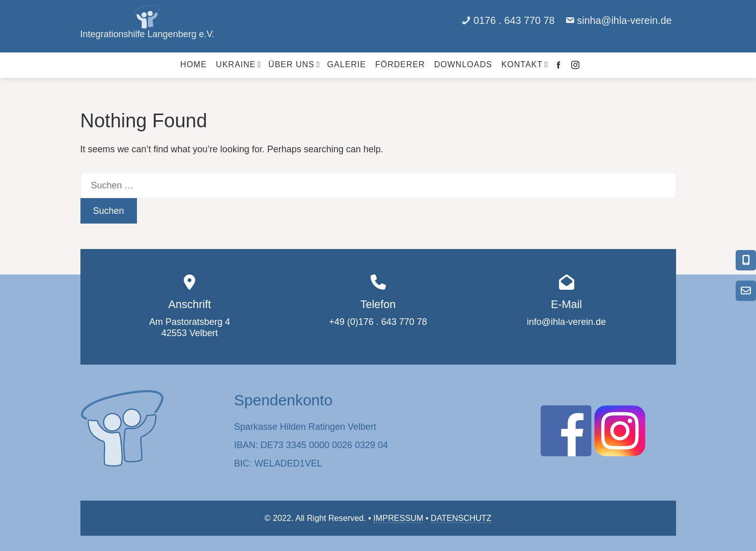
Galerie (347, 64)
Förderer (400, 64)
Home (193, 64)
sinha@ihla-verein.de (624, 20)
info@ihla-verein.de (566, 322)
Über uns (294, 64)
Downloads (463, 64)
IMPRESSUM (398, 518)
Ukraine (239, 64)
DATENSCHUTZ (461, 518)
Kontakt (525, 64)
